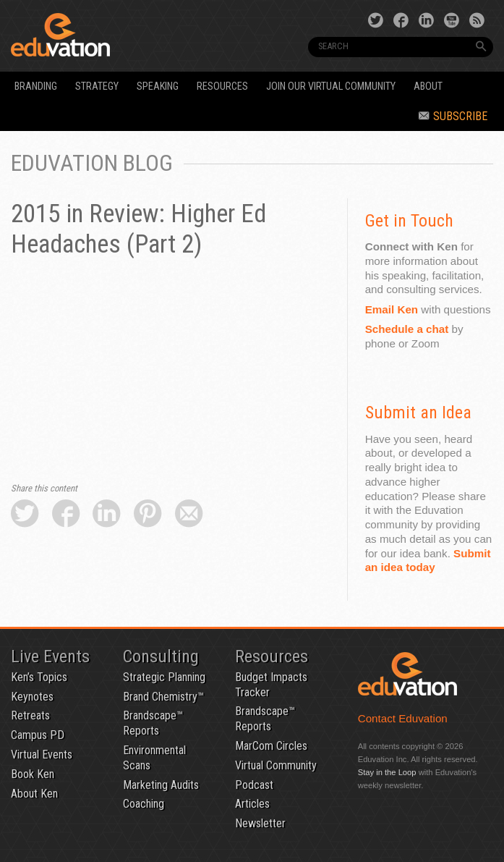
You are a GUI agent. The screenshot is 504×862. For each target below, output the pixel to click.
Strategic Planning (164, 677)
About (428, 86)
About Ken (34, 794)
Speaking (158, 86)
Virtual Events (42, 755)
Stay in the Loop (387, 772)
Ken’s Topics (39, 677)
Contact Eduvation (403, 718)
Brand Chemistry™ (163, 697)
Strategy (97, 86)
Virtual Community (276, 765)
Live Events (50, 656)
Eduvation (103, 35)
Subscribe (453, 116)
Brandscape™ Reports (153, 723)
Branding (36, 86)
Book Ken (33, 774)
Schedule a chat (407, 329)
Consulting (161, 656)
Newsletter (260, 823)
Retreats (30, 715)
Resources (222, 86)
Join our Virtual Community (331, 86)
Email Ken (392, 309)
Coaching (144, 804)
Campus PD (38, 735)
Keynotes (32, 697)
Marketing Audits (161, 785)
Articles (252, 804)
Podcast (254, 785)
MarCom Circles (271, 746)
